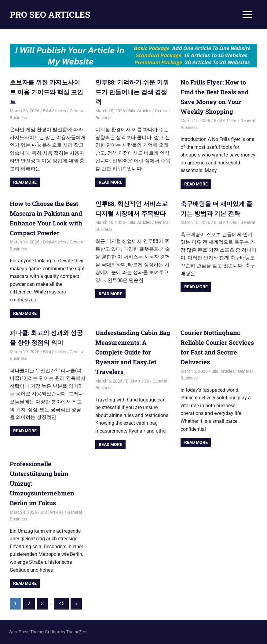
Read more (25, 182)
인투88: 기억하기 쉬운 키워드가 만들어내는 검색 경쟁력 (132, 92)
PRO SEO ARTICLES (50, 14)
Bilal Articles (55, 111)
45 (62, 604)
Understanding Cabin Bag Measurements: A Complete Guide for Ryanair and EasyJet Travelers (133, 352)
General (248, 222)
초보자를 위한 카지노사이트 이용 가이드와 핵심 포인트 (46, 92)
